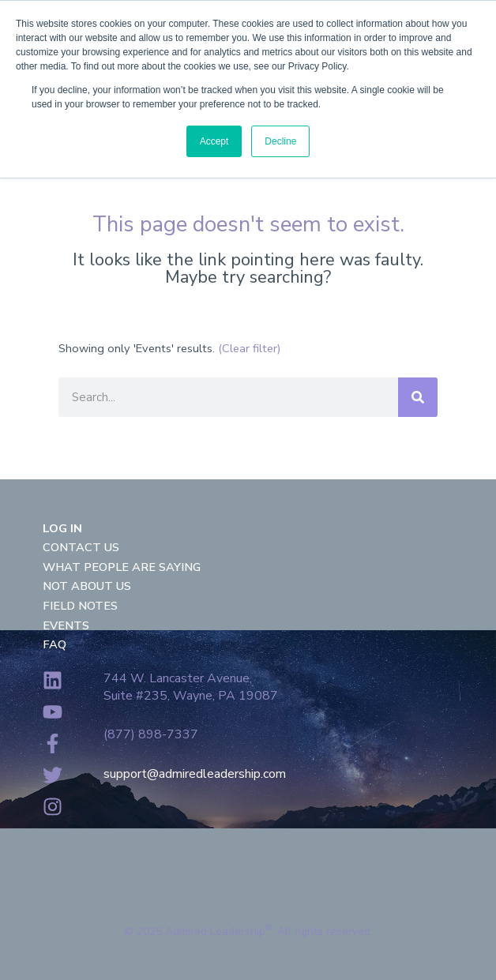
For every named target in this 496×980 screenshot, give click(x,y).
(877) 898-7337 (151, 734)
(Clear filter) (250, 348)
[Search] (418, 397)
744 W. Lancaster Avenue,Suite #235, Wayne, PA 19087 (191, 687)
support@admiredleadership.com (195, 774)
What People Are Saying (122, 567)
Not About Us (87, 586)
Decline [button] (280, 141)
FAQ (54, 644)
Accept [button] (214, 141)
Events (66, 625)
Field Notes (80, 606)
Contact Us (81, 547)
